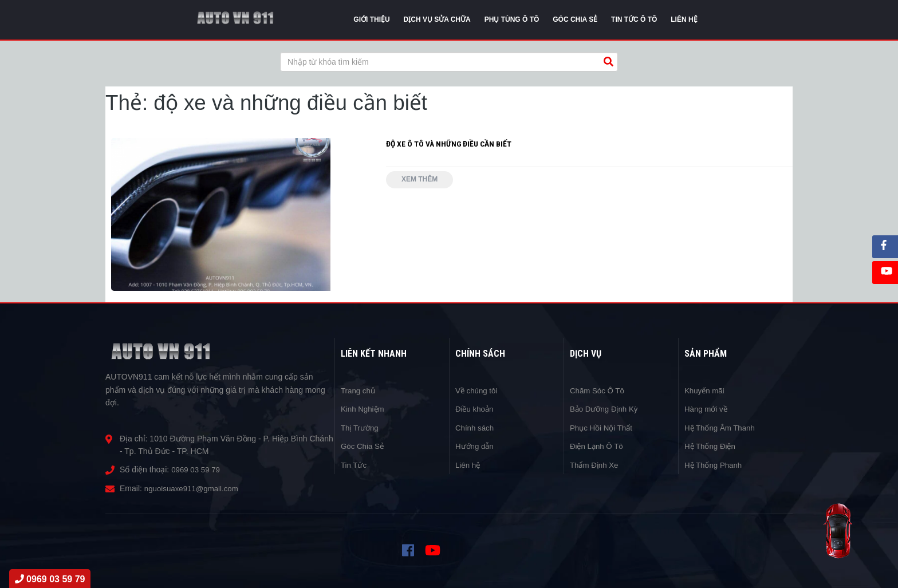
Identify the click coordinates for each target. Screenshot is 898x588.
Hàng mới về (707, 409)
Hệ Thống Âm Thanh (722, 428)
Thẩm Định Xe (596, 465)
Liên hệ (468, 465)
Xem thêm (421, 180)
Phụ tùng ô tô (512, 19)
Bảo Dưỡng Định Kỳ (606, 409)
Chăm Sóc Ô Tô (598, 390)
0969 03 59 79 (197, 469)
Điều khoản (476, 409)
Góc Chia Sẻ (364, 446)
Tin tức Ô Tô (634, 19)
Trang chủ (359, 390)
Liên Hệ (684, 19)
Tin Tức (354, 465)
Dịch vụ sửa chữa (437, 19)
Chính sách (476, 428)
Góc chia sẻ (575, 19)
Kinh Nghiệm (364, 409)
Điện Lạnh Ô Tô (598, 446)
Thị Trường (361, 428)
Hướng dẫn (476, 446)
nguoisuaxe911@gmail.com (194, 488)
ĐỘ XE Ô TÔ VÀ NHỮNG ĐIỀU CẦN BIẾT (449, 144)
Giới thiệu (371, 19)
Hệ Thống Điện (712, 446)
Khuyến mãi (706, 390)
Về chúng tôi (478, 390)
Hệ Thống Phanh (715, 465)
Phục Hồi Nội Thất (603, 428)
